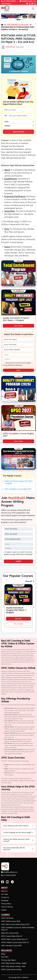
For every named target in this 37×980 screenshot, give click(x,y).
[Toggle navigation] (33, 9)
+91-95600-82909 (9, 875)
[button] (15, 20)
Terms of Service (7, 907)
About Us (4, 891)
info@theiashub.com (28, 1)
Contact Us (5, 897)
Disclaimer (5, 901)
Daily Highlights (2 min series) (18, 25)
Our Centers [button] (6, 4)
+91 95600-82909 (8, 1)
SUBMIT (18, 370)
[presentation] (4, 607)
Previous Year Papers (9, 960)
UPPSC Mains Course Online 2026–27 (14, 939)
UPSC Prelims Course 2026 (11, 921)
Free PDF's (5, 957)
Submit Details (18, 132)
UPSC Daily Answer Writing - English (14, 963)
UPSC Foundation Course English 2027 (18, 489)
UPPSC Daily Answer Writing (11, 970)
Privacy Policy (6, 904)
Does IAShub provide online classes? (16, 826)
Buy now (19, 619)
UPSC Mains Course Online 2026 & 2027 (15, 924)
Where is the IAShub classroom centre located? (16, 840)
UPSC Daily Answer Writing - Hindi (13, 966)
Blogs (3, 954)
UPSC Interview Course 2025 (11, 946)
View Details (18, 326)
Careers (4, 910)
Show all (30, 581)
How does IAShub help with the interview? (14, 849)
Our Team (5, 894)
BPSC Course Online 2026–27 (12, 936)
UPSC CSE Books (7, 918)
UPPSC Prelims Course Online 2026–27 (15, 942)
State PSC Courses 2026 (10, 933)
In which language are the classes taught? (17, 832)
